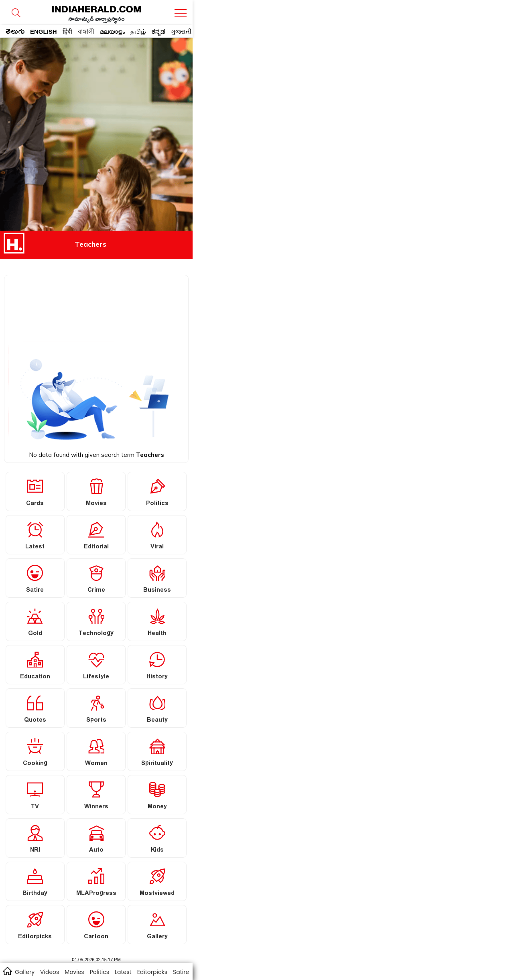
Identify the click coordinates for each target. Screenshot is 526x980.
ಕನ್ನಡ (158, 31)
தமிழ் (138, 31)
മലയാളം (112, 31)
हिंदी (67, 31)
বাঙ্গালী (86, 31)
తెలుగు (15, 33)
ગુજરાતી (181, 31)
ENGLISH (44, 31)
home (7, 971)
